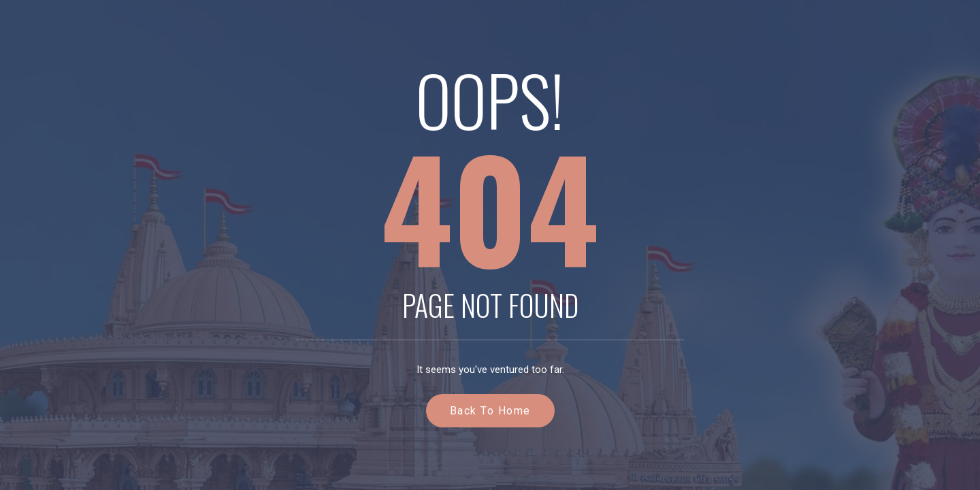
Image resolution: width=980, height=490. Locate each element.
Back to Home (490, 411)
